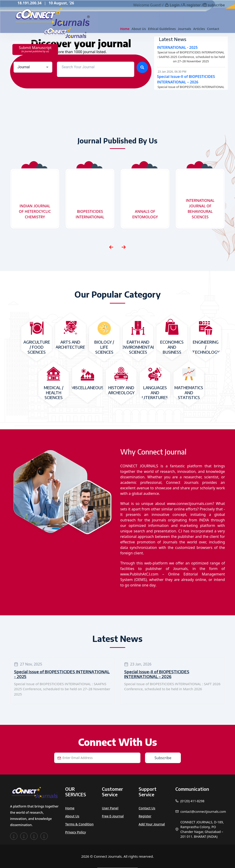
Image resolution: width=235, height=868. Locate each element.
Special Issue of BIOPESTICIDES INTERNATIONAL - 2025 (62, 674)
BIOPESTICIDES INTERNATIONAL (90, 214)
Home (125, 29)
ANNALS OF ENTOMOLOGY (145, 214)
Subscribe (163, 758)
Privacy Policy (76, 832)
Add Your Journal (152, 824)
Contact (213, 29)
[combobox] (33, 67)
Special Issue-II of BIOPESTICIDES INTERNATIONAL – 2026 (157, 674)
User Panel (110, 808)
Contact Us (147, 808)
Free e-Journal (113, 816)
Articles (199, 29)
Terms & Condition (79, 824)
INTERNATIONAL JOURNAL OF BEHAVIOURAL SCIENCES (200, 209)
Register (145, 816)
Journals (185, 29)
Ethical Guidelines (162, 29)
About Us (139, 29)
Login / (176, 5)
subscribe (216, 5)
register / (195, 5)
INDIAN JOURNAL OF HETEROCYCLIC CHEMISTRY (35, 211)
